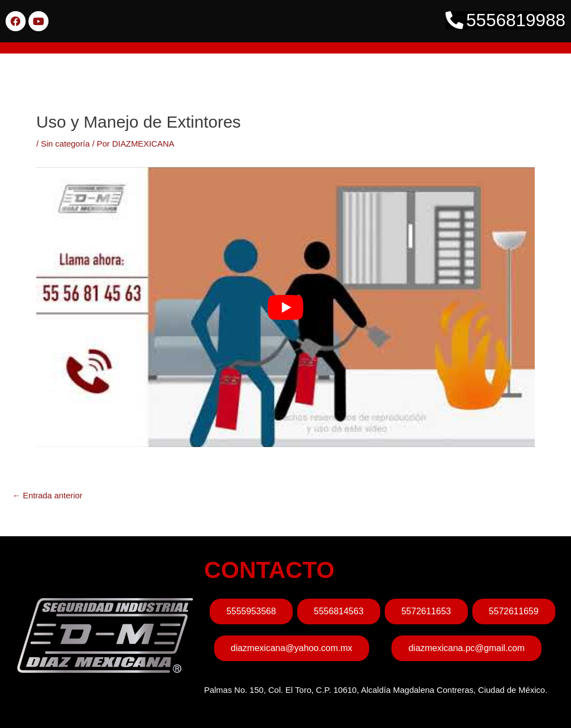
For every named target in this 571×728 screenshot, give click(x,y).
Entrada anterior (48, 495)
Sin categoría (65, 144)
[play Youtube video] (285, 307)
